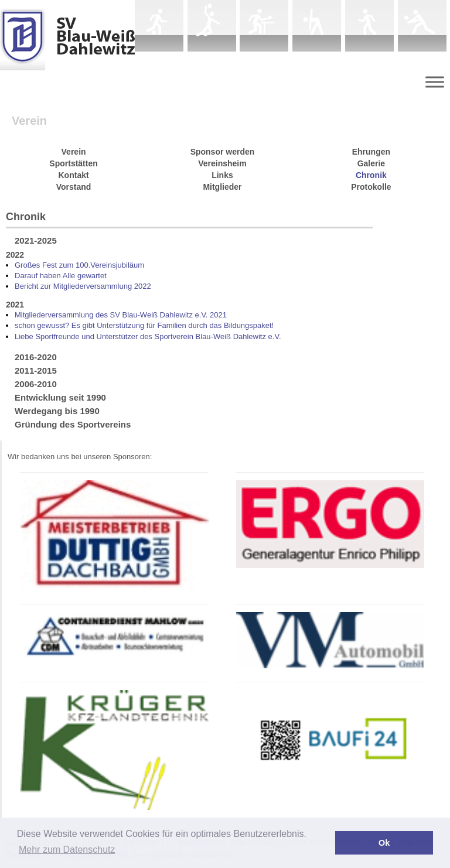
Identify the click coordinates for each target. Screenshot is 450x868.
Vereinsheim (222, 163)
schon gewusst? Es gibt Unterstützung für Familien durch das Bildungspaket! (144, 325)
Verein (29, 121)
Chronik (371, 175)
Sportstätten (73, 163)
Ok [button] (384, 843)
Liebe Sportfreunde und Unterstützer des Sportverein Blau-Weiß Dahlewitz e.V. (148, 336)
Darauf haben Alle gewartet (61, 276)
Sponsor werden (223, 152)
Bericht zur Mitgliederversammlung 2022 (83, 286)
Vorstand (74, 187)
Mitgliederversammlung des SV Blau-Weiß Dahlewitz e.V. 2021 (121, 315)
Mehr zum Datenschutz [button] (67, 850)
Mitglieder (222, 187)
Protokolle (371, 187)
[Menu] (435, 82)
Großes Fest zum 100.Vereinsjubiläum (79, 265)
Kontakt (74, 175)
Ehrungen (371, 152)
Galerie (371, 163)
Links (222, 175)
